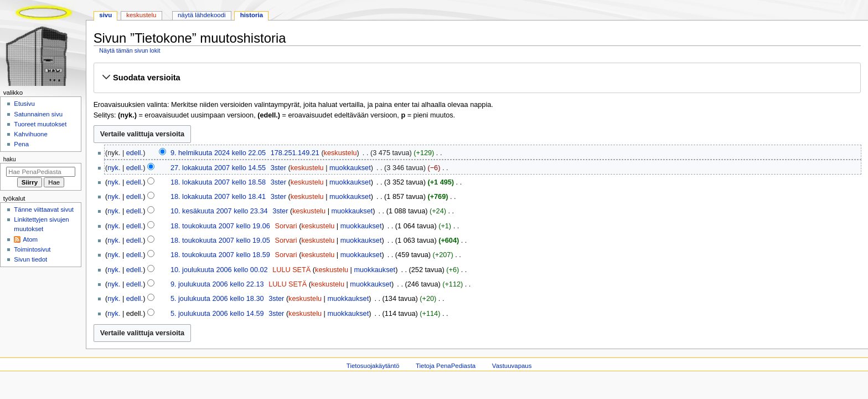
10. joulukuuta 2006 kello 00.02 (219, 270)
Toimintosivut (32, 249)
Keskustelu (141, 15)
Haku (10, 159)
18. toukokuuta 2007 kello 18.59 (220, 255)
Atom (30, 239)
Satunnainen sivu (38, 114)
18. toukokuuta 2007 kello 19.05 (220, 241)
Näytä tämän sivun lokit (130, 50)
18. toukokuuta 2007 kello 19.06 (220, 226)
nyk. (114, 168)
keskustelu (340, 153)
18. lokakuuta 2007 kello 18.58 (218, 182)
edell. (135, 153)
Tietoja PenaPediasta (446, 366)
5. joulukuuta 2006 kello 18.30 (217, 299)
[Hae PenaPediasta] (41, 172)
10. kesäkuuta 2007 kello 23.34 (219, 211)
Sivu (105, 15)
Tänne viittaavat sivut (44, 209)
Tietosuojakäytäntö (373, 366)
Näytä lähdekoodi (202, 15)
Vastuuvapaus (512, 366)
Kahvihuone (31, 134)
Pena (21, 144)
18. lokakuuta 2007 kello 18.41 (218, 197)
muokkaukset (350, 168)
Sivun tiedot (30, 259)
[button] (477, 78)
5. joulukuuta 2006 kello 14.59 (217, 314)
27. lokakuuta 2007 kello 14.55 (218, 168)
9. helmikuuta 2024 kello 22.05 (218, 153)
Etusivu (24, 104)
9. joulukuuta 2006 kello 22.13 (217, 284)
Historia (252, 15)
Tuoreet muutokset (40, 124)
